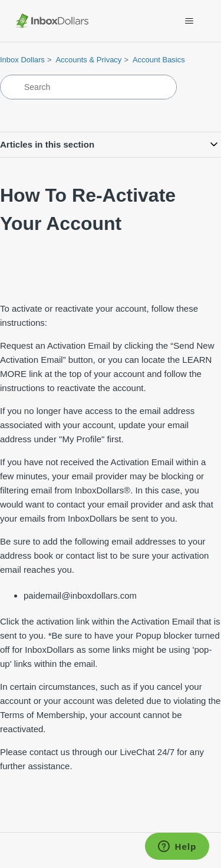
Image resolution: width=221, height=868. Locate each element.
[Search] (88, 87)
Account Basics (159, 60)
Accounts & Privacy (88, 60)
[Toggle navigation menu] (189, 21)
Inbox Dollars (22, 60)
